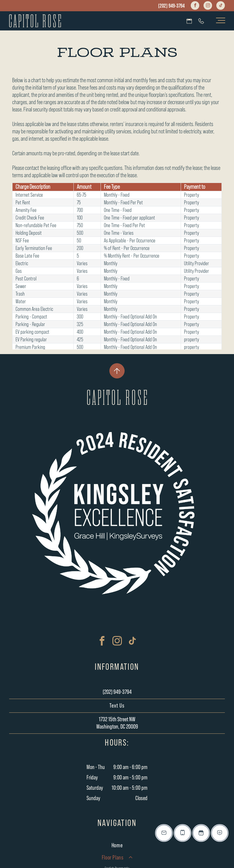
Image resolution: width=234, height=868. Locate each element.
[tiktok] (221, 6)
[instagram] (208, 6)
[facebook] (195, 6)
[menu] (221, 20)
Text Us (117, 706)
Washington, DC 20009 (117, 727)
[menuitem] (117, 845)
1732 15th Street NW (117, 719)
